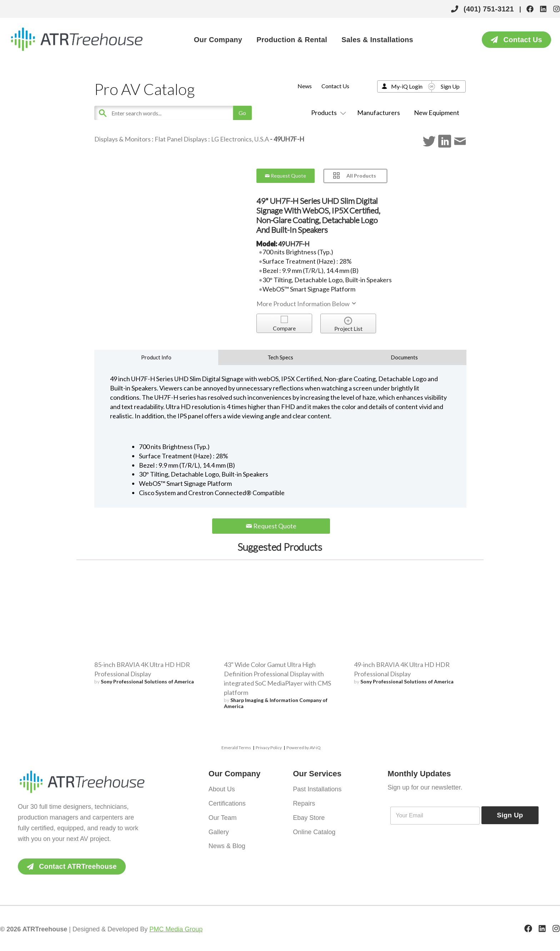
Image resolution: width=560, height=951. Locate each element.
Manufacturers (379, 113)
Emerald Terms (236, 748)
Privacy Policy (269, 748)
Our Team (223, 816)
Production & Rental (292, 40)
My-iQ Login (407, 86)
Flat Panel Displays (181, 139)
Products (327, 113)
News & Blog (227, 843)
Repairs (304, 802)
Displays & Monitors (122, 139)
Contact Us (335, 86)
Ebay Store (309, 816)
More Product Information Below (307, 304)
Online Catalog (314, 830)
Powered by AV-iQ (304, 748)
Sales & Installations (377, 40)
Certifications (227, 802)
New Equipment (437, 113)
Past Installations (317, 789)
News (305, 86)
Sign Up (450, 86)
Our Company (218, 40)
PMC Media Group (176, 930)
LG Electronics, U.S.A (240, 139)
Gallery (219, 830)
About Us (222, 789)
